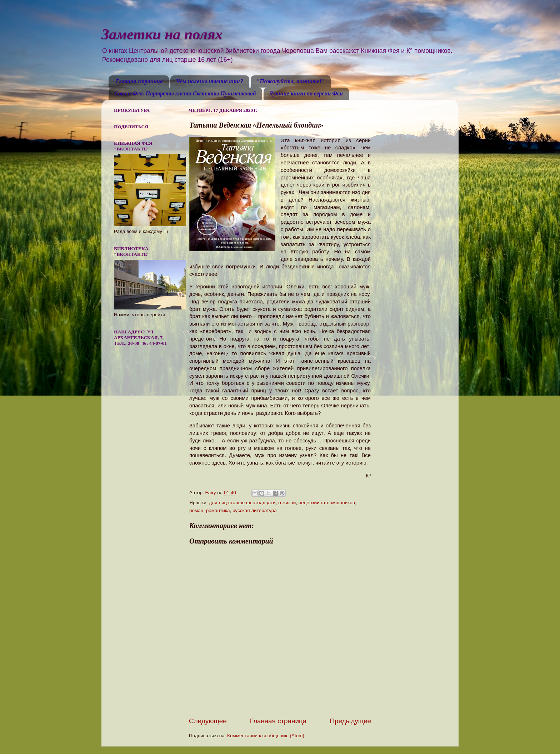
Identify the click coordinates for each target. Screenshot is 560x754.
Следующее (208, 721)
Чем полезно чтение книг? (210, 81)
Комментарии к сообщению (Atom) (266, 736)
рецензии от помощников (327, 503)
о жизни (287, 503)
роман (196, 510)
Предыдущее (350, 721)
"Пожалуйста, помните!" (291, 81)
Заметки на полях (162, 34)
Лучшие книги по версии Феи (306, 93)
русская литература (255, 510)
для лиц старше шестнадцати (242, 503)
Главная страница (139, 81)
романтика (218, 510)
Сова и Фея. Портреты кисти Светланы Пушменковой (185, 93)
